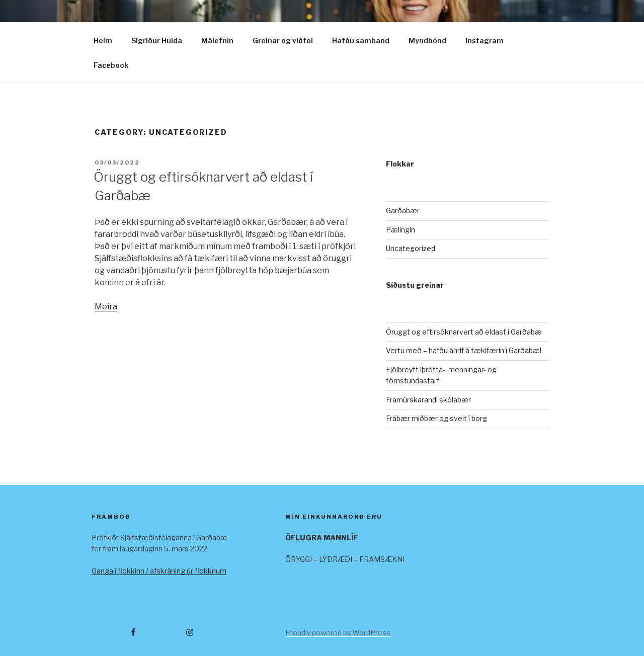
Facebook (111, 65)
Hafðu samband (361, 40)
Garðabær (403, 211)
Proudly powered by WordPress (338, 633)
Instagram (485, 40)
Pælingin (400, 230)
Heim (103, 40)
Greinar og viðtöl (283, 40)
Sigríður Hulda (157, 40)
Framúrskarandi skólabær (428, 400)
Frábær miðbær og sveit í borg (436, 418)
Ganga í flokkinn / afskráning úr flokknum (159, 571)
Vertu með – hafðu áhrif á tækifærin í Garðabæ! (464, 350)
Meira (106, 307)
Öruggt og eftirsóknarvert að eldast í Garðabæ (464, 332)
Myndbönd (427, 40)
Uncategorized (411, 248)
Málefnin (217, 40)
